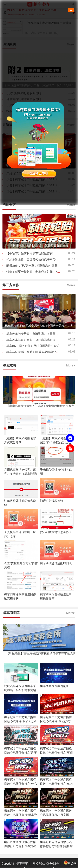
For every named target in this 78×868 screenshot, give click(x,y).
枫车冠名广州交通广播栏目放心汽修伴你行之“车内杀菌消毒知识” (56, 784)
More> (71, 205)
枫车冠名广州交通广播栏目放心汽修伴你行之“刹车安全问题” (21, 753)
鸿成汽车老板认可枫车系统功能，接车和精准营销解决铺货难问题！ (20, 690)
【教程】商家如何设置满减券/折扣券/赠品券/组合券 (56, 442)
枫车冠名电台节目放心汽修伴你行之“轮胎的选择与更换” (56, 846)
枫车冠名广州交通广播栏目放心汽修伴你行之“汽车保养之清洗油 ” (56, 721)
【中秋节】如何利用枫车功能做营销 (30, 253)
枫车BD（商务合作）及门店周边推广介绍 (33, 346)
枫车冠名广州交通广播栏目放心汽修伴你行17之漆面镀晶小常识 (20, 721)
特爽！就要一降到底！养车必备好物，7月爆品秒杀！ (40, 272)
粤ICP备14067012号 (46, 863)
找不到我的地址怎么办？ (56, 532)
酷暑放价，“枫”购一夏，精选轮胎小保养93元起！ (38, 266)
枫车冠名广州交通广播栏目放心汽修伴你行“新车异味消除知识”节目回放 (21, 815)
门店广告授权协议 (52, 501)
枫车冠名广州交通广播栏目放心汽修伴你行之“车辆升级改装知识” (56, 753)
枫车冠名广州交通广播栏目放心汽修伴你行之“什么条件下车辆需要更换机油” (21, 784)
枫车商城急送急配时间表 (56, 563)
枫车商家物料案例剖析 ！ (56, 686)
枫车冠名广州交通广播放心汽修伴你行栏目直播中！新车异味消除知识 (56, 815)
